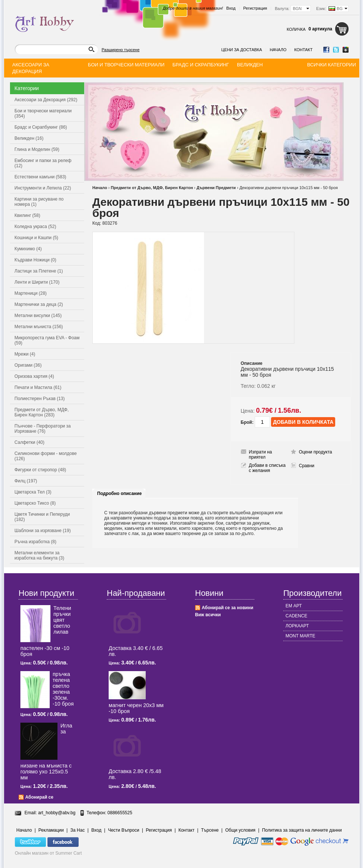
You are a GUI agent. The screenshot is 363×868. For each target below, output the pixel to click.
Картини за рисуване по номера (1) (39, 202)
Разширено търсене (121, 50)
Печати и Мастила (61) (38, 387)
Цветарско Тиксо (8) (35, 503)
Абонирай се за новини (227, 608)
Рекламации (51, 830)
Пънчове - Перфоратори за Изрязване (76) (43, 429)
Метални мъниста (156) (39, 327)
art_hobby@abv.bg (57, 813)
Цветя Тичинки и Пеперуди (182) (42, 517)
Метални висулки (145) (38, 316)
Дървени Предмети (216, 188)
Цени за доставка (242, 50)
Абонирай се (39, 797)
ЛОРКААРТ (297, 626)
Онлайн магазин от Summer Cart (48, 853)
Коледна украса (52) (35, 227)
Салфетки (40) (29, 442)
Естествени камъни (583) (40, 177)
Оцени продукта (315, 452)
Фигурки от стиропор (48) (40, 470)
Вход (231, 8)
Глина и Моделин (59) (37, 149)
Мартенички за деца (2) (39, 304)
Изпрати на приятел (260, 455)
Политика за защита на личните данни (302, 830)
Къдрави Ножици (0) (35, 260)
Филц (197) (26, 481)
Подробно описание (119, 494)
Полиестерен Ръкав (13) (40, 399)
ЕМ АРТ (294, 606)
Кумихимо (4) (28, 249)
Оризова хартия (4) (34, 376)
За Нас (78, 830)
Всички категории (331, 65)
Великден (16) (29, 138)
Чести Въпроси (123, 830)
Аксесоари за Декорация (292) (46, 100)
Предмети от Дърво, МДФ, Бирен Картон (152, 188)
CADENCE (296, 616)
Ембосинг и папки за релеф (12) (43, 163)
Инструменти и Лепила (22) (43, 188)
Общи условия (240, 830)
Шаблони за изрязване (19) (43, 531)
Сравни (307, 466)
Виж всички (208, 615)
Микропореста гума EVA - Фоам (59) (47, 340)
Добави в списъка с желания (267, 468)
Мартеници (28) (31, 293)
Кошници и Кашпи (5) (36, 238)
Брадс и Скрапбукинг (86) (41, 127)
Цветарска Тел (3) (33, 492)
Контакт (303, 50)
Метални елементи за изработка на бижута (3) (39, 555)
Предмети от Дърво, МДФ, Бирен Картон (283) (42, 412)
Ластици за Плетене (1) (39, 271)
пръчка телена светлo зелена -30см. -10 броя (63, 689)
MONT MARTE (300, 636)
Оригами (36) (28, 365)
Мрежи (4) (25, 354)
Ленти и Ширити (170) (37, 282)
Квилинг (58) (27, 215)
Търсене (210, 830)
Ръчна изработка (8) (35, 542)
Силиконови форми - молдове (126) (46, 456)
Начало (278, 50)
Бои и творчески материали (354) (43, 113)
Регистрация (255, 8)
